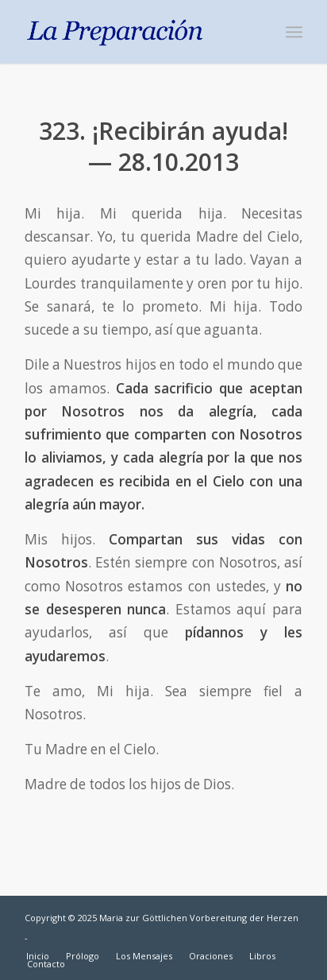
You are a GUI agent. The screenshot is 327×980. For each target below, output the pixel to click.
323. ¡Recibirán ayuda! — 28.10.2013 (163, 146)
